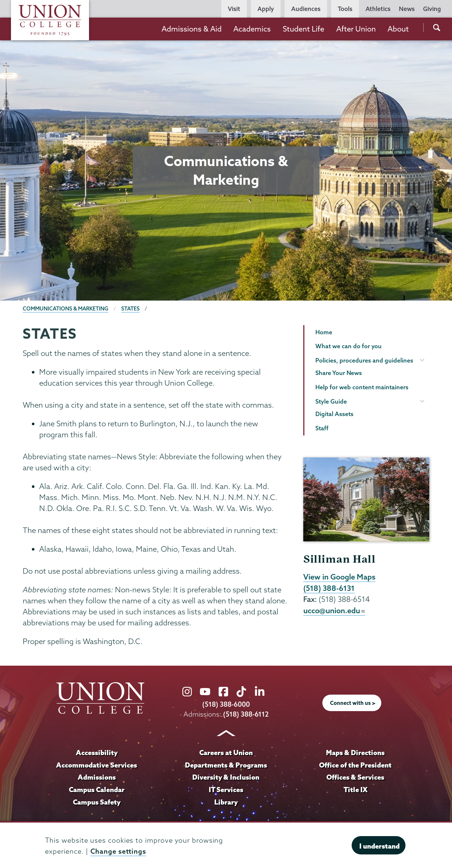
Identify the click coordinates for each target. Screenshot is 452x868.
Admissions (97, 777)
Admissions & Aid (192, 29)
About (398, 29)
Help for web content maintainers (362, 387)
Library (226, 802)
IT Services (226, 790)
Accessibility (97, 753)
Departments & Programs (226, 765)
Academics (252, 29)
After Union (356, 29)
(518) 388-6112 (246, 714)
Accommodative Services (97, 765)
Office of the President (355, 765)
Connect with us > (353, 703)
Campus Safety (97, 802)
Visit (234, 9)
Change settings (118, 851)
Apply (266, 9)
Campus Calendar (97, 790)
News (407, 9)
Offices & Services (355, 777)
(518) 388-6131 (329, 588)
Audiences (306, 9)
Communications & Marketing (66, 309)
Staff (322, 428)
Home (324, 332)
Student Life (303, 29)
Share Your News (339, 373)
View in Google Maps (339, 577)
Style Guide (331, 401)
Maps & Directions (355, 753)
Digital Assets (334, 414)
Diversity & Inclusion (226, 777)
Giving (432, 9)
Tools (345, 9)
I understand (379, 846)
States (130, 309)
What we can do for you (349, 346)
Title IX (355, 790)
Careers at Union (226, 753)
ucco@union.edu (334, 610)
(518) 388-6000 (226, 704)
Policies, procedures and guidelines (364, 360)
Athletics (378, 9)
